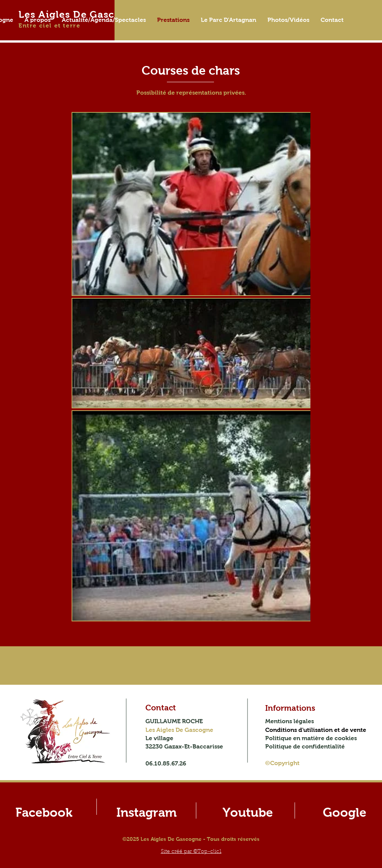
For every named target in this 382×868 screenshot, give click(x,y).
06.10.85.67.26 (166, 763)
